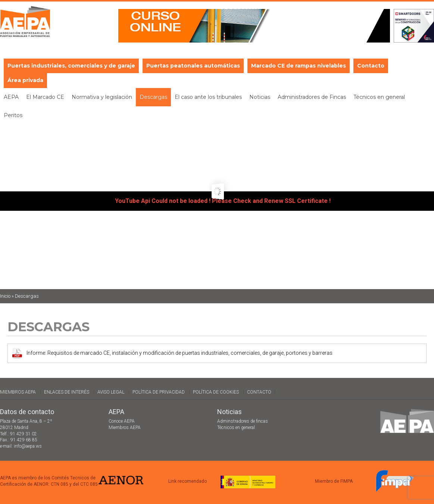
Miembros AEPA (18, 392)
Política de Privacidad (159, 392)
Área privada (25, 80)
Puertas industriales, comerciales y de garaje (71, 66)
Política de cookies (216, 392)
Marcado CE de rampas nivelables (299, 66)
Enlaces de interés (67, 392)
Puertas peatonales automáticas (193, 66)
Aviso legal (111, 392)
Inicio (5, 296)
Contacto (371, 66)
